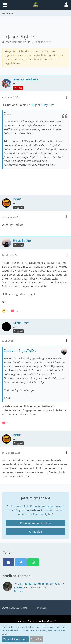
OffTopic (19, 591)
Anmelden (35, 531)
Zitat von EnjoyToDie (20, 351)
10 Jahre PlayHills (42, 105)
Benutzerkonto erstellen (35, 523)
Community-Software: (35, 621)
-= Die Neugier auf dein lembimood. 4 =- (40, 584)
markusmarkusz (16, 42)
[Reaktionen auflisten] (11, 310)
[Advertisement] (36, 25)
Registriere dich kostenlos (33, 510)
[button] (66, 5)
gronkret (19, 587)
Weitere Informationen (15, 639)
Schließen (36, 639)
